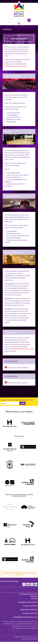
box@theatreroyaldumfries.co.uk (26, 617)
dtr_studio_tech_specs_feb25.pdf (18, 383)
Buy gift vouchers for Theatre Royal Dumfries (19, 574)
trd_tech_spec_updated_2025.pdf (18, 368)
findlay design (33, 639)
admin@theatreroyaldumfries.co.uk (16, 66)
